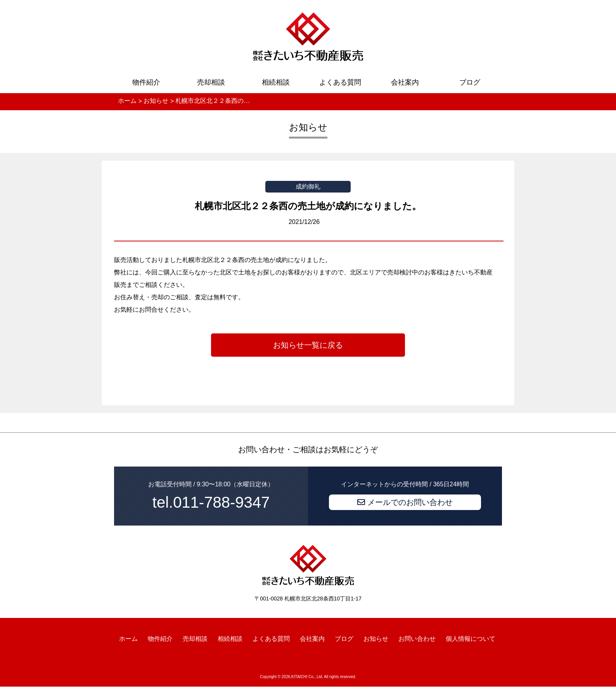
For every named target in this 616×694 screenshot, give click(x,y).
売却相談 (211, 82)
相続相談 (276, 82)
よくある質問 (340, 82)
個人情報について (471, 638)
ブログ (470, 82)
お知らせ (376, 638)
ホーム (128, 638)
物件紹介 (146, 82)
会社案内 (405, 82)
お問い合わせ (417, 638)
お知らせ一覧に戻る (308, 345)
